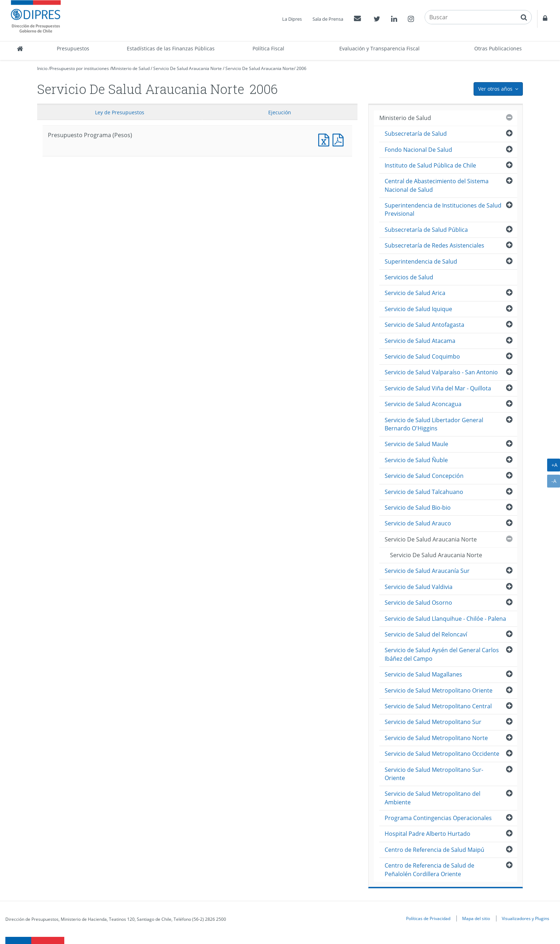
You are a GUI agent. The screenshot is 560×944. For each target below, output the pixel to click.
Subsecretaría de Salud (416, 134)
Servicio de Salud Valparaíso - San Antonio (441, 372)
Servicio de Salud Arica (415, 293)
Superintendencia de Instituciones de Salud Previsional (443, 209)
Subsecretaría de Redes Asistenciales (434, 245)
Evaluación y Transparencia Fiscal (379, 48)
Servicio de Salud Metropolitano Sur (433, 722)
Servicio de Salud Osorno (418, 603)
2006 (301, 68)
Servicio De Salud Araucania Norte (187, 68)
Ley (120, 112)
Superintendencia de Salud (421, 261)
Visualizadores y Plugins (526, 918)
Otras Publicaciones (498, 48)
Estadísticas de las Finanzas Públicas (171, 48)
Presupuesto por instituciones (79, 68)
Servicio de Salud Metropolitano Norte (436, 738)
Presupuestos (73, 48)
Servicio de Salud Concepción (424, 476)
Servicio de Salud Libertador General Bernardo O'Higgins (434, 424)
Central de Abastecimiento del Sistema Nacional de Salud (437, 185)
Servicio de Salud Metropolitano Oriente (439, 690)
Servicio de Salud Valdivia (419, 587)
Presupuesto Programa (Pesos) (325, 139)
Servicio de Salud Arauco (418, 523)
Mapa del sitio (476, 918)
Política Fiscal (268, 48)
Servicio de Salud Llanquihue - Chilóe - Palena (445, 619)
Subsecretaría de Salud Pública (426, 230)
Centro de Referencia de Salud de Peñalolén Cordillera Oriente (429, 870)
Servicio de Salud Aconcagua (423, 404)
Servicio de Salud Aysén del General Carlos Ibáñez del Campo (442, 654)
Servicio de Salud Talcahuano (424, 492)
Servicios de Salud (409, 277)
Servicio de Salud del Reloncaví (426, 634)
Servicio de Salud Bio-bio (418, 508)
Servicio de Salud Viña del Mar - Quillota (438, 388)
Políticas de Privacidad (428, 918)
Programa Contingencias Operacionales (438, 818)
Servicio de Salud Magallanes (423, 674)
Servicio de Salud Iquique (418, 309)
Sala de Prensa (328, 19)
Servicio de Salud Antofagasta (424, 325)
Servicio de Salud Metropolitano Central (438, 706)
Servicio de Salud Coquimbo (422, 356)
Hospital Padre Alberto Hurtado (427, 834)
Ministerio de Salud (131, 68)
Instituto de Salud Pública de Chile (430, 165)
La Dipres (292, 19)
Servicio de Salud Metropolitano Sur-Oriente (434, 774)
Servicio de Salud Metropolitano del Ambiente (432, 798)
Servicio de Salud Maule (416, 444)
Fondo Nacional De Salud (418, 150)
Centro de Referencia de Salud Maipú (434, 850)
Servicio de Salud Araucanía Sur (427, 571)
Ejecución (280, 112)
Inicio (42, 68)
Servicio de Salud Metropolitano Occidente (442, 754)
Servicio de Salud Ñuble (416, 460)
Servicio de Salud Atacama (420, 341)
